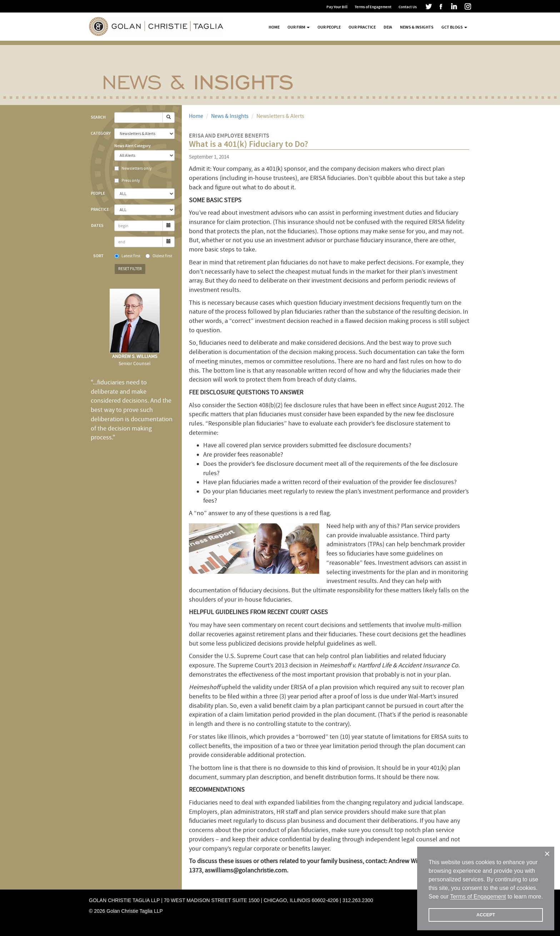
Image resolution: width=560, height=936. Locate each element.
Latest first (127, 256)
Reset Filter (130, 269)
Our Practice (362, 27)
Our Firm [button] (299, 27)
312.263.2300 (358, 900)
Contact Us (408, 7)
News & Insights (417, 27)
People (98, 193)
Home (274, 27)
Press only (127, 181)
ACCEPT (486, 915)
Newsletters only (133, 168)
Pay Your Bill (337, 7)
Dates (97, 225)
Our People (329, 27)
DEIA (388, 27)
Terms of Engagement (373, 7)
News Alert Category (132, 146)
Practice (100, 209)
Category (100, 133)
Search (98, 117)
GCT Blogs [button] (454, 27)
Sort (98, 256)
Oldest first (159, 256)
